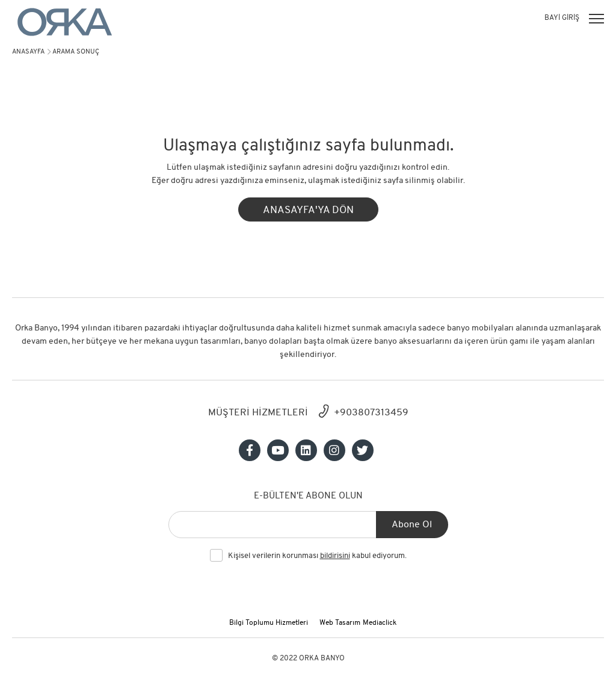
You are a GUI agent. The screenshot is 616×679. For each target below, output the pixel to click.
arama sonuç (76, 52)
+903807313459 (371, 413)
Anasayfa (28, 52)
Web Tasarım (340, 623)
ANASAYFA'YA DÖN (308, 210)
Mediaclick (380, 623)
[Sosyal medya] (250, 450)
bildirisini (335, 556)
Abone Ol (412, 525)
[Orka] (65, 22)
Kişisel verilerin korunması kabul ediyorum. (317, 556)
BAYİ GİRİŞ (562, 18)
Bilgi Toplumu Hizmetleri (269, 623)
